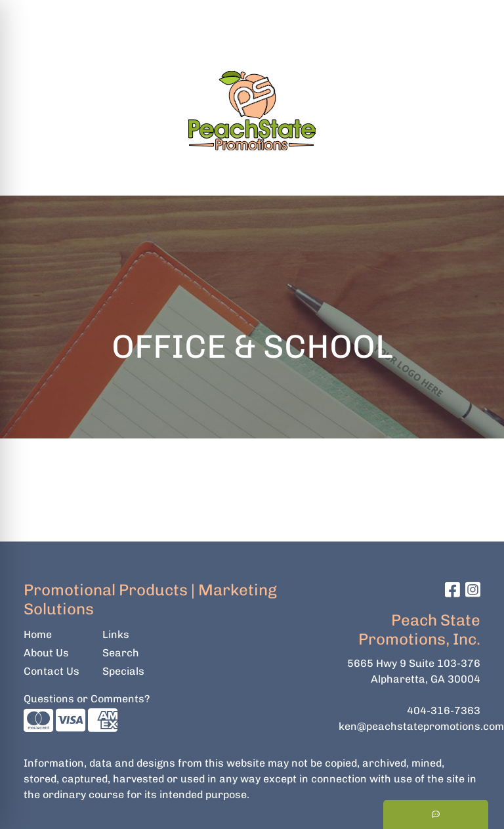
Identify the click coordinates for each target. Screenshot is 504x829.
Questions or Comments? (87, 699)
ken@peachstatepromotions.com (421, 726)
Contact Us (52, 671)
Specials (123, 671)
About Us (46, 653)
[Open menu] (478, 177)
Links (116, 634)
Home (38, 634)
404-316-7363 (444, 711)
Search (322, 14)
